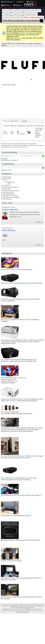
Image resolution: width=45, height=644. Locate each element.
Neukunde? (4, 159)
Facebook (6, 609)
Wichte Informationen (27, 33)
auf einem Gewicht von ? (22, 147)
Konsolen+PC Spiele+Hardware (11, 191)
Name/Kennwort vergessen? (10, 160)
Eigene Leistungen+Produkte (10, 187)
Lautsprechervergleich (14, 561)
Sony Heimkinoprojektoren (17, 283)
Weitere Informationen (22, 612)
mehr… (20, 217)
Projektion (7, 14)
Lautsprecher (17, 14)
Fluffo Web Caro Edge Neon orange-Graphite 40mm (23, 21)
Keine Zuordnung (7, 199)
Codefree (6, 17)
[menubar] (22, 3)
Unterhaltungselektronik (9, 194)
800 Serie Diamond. (34, 540)
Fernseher (22, 11)
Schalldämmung (10, 182)
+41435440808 (13, 606)
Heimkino (32, 11)
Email (38, 222)
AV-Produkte (6, 185)
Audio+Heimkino (7, 179)
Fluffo (9, 184)
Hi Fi (6, 180)
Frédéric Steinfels (10, 210)
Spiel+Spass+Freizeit (8, 192)
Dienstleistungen (31, 14)
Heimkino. (13, 580)
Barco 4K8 (30, 299)
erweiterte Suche (6, 170)
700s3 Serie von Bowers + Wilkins (19, 456)
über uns (6, 11)
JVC (2, 360)
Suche (14, 11)
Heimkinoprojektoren (28, 597)
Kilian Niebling (9, 230)
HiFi (39, 11)
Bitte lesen (18, 38)
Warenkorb (17, 17)
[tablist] (22, 130)
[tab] (11, 121)
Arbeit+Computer (7, 177)
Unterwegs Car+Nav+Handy (10, 196)
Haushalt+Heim (7, 189)
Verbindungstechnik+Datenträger (11, 197)
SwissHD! (28, 516)
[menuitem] (8, 2)
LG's (15, 379)
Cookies (28, 609)
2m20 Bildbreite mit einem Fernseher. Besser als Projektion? (21, 495)
